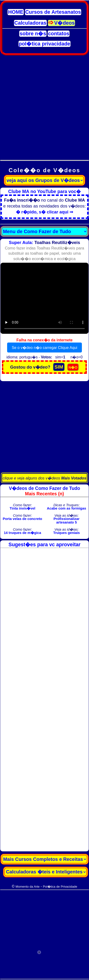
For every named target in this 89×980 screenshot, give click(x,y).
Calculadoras (30, 23)
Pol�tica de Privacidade (60, 887)
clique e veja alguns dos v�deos (44, 478)
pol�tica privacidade (44, 44)
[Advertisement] (44, 105)
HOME (16, 12)
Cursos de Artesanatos (53, 12)
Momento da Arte (28, 887)
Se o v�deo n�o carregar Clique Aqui (45, 348)
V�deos (64, 23)
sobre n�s (33, 34)
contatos (59, 34)
